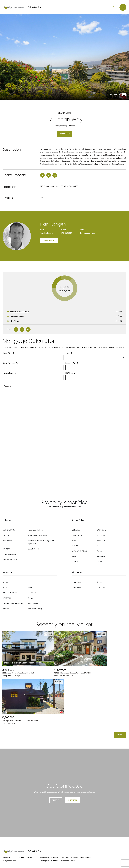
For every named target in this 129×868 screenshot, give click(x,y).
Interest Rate (8, 373)
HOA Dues (69, 373)
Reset (8, 386)
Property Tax (71, 363)
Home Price (7, 353)
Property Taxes (18, 316)
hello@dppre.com (9, 861)
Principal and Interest (20, 311)
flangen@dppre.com (88, 233)
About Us (56, 800)
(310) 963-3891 (66, 233)
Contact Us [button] (72, 800)
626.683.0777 (8, 858)
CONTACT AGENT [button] (49, 240)
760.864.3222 (31, 858)
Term (67, 353)
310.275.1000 (20, 858)
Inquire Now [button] (65, 134)
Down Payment (9, 363)
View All (120, 735)
